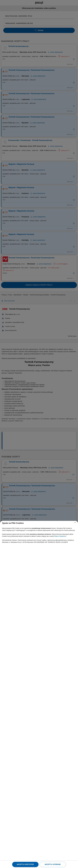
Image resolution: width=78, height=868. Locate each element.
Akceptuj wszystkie (25, 864)
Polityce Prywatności (60, 536)
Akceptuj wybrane (53, 864)
